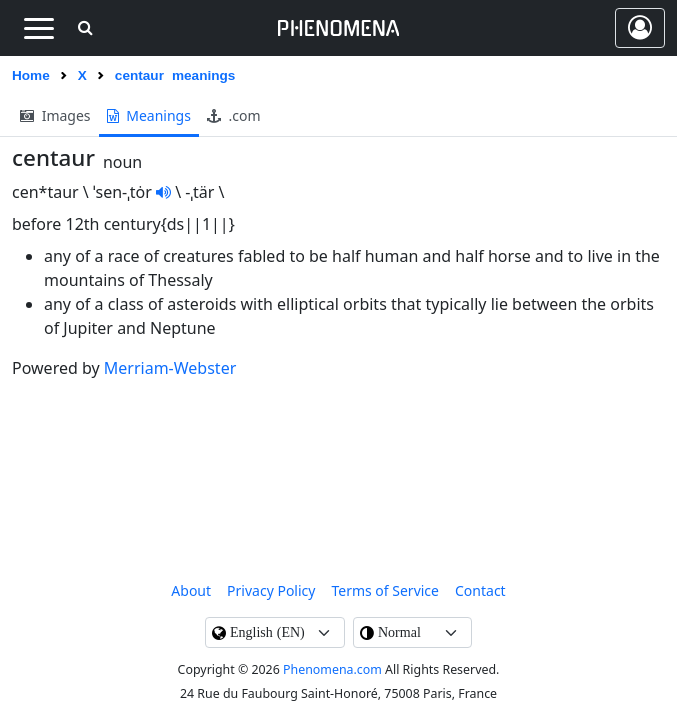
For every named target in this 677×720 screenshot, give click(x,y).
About (191, 590)
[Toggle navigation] (38, 28)
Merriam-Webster (170, 368)
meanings (149, 115)
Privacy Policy (271, 590)
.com (234, 115)
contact (480, 590)
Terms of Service (385, 590)
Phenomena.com (332, 669)
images (55, 115)
